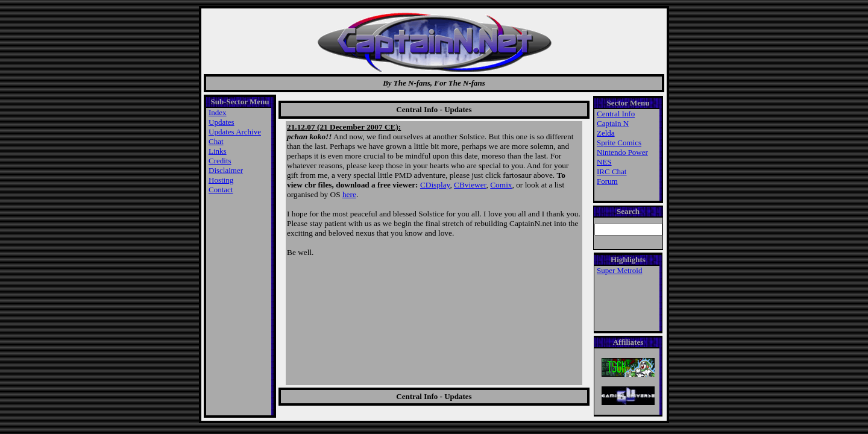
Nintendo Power (622, 152)
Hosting (221, 180)
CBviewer (470, 185)
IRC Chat (612, 171)
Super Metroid (619, 270)
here (349, 194)
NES (604, 162)
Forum (607, 181)
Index (218, 112)
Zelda (606, 133)
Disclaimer (226, 170)
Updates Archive (235, 132)
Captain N (613, 123)
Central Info (616, 114)
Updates (222, 122)
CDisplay (435, 185)
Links (218, 151)
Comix (501, 185)
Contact (221, 190)
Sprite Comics (619, 143)
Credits (220, 161)
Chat (216, 141)
